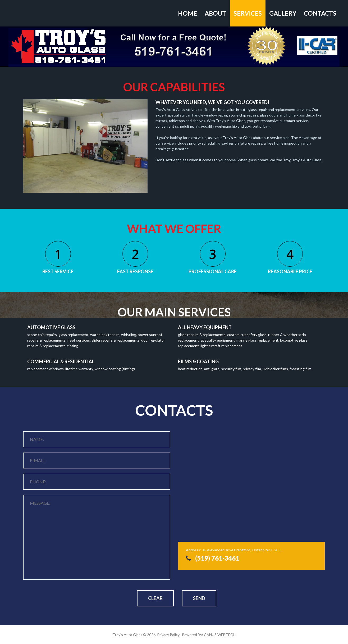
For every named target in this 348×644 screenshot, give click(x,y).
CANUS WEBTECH (220, 635)
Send (199, 598)
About (215, 13)
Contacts (320, 13)
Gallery (283, 13)
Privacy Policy (168, 635)
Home (188, 13)
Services (248, 13)
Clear (155, 598)
